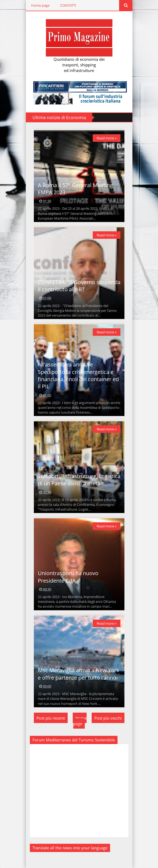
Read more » (107, 138)
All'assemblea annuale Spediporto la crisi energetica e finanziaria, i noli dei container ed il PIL (78, 375)
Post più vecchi (108, 718)
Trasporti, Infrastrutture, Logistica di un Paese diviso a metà (79, 480)
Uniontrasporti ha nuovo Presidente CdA (68, 577)
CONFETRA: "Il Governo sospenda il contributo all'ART (79, 286)
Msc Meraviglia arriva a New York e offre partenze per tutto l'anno (79, 674)
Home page (40, 5)
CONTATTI (68, 5)
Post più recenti (51, 718)
